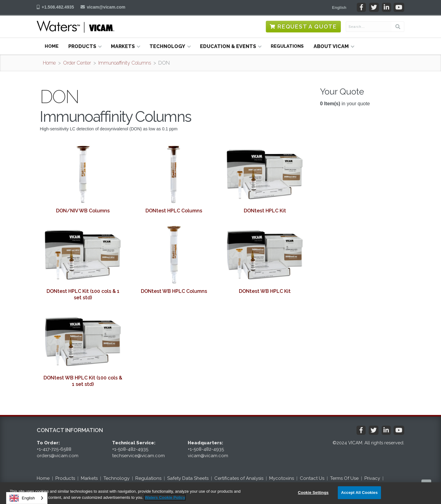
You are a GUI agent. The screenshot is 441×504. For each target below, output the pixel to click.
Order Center (77, 63)
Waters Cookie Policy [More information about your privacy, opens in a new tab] (165, 497)
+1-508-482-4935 (130, 449)
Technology (117, 478)
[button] (339, 7)
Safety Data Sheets (188, 478)
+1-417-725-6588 (54, 449)
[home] (75, 27)
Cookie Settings (313, 493)
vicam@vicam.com (106, 7)
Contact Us (312, 478)
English (22, 498)
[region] (221, 493)
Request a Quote (307, 26)
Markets (89, 478)
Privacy (372, 478)
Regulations (287, 46)
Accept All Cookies (360, 493)
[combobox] (27, 498)
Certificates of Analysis (239, 478)
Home (52, 46)
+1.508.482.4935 (58, 7)
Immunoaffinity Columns (125, 63)
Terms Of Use (344, 478)
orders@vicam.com (58, 456)
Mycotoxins (282, 478)
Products (65, 478)
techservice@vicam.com (138, 456)
